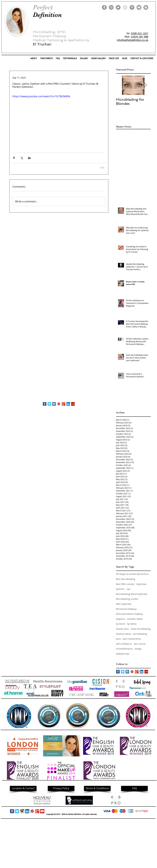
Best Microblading (126, 579)
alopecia (120, 619)
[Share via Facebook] (14, 158)
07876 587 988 (140, 37)
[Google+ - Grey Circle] (125, 7)
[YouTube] (139, 7)
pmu (118, 639)
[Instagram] (111, 7)
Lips (128, 589)
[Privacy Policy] (61, 788)
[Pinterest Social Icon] (59, 404)
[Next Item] (146, 85)
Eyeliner (120, 589)
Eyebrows (141, 584)
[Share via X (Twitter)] (22, 158)
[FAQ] (134, 788)
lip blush (121, 624)
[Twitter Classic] (17, 811)
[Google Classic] (37, 811)
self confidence (124, 644)
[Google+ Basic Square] (63, 404)
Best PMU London (125, 584)
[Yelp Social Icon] (73, 404)
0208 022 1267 (140, 34)
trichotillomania (124, 649)
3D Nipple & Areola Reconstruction (133, 574)
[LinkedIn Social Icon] (68, 404)
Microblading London (127, 599)
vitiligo (138, 649)
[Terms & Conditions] (97, 788)
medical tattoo (123, 634)
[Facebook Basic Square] (45, 404)
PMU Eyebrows (124, 604)
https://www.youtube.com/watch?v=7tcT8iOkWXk (41, 96)
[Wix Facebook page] (12, 811)
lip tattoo (132, 624)
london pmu (122, 629)
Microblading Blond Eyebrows (132, 594)
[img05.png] (22, 811)
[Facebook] (104, 7)
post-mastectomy (132, 639)
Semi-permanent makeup (129, 614)
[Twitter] (118, 7)
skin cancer (140, 644)
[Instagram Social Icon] (54, 404)
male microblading (141, 629)
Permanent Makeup (126, 609)
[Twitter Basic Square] (49, 404)
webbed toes (123, 654)
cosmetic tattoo (135, 619)
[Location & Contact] (23, 788)
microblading (140, 634)
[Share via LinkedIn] (29, 158)
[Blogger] (146, 7)
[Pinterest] (132, 7)
